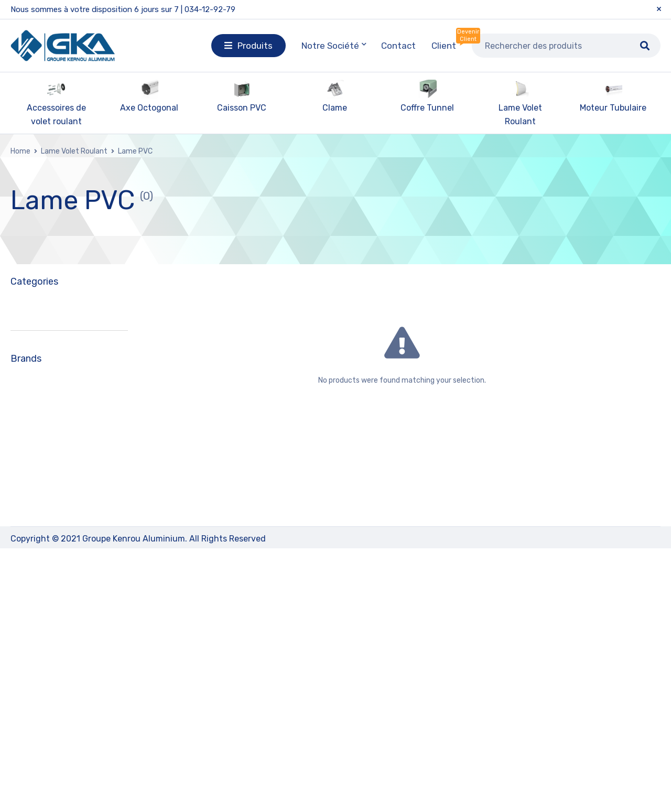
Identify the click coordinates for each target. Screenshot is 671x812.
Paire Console (40, 530)
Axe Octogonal (149, 108)
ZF (29, 743)
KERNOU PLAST (54, 705)
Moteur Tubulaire (613, 108)
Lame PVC (41, 481)
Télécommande (44, 578)
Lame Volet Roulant (74, 151)
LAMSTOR (43, 724)
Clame (335, 108)
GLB (32, 667)
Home (20, 151)
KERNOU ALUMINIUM (63, 686)
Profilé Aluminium (48, 554)
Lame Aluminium (54, 462)
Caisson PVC (242, 108)
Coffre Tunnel (427, 108)
